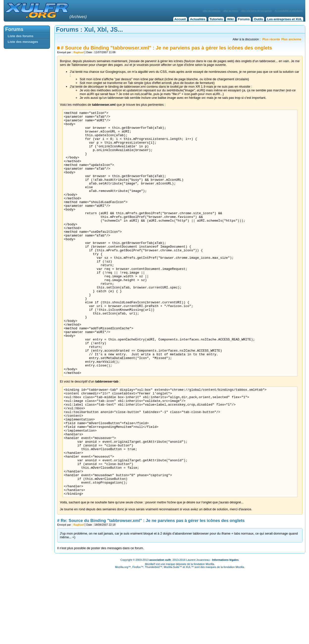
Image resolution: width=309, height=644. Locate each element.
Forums (244, 19)
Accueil (180, 19)
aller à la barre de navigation (256, 11)
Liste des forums (21, 36)
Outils (258, 19)
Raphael (79, 52)
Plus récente (271, 39)
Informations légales (225, 634)
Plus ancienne (291, 39)
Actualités (198, 19)
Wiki (230, 19)
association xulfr (160, 634)
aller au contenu (212, 11)
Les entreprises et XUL (285, 19)
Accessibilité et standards (289, 11)
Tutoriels (216, 19)
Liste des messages (23, 42)
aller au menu (231, 11)
